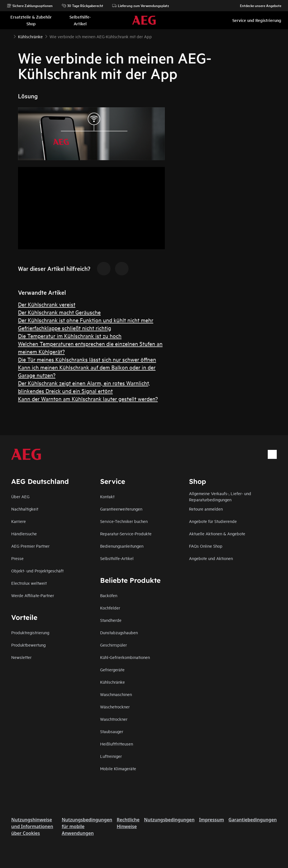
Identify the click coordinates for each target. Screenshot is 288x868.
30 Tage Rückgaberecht (82, 6)
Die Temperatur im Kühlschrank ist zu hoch (70, 336)
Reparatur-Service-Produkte (126, 533)
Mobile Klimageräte (118, 768)
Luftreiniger (111, 756)
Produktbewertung (28, 645)
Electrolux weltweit (29, 583)
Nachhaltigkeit (25, 509)
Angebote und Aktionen (211, 558)
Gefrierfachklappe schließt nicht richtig (65, 328)
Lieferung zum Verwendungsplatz (141, 6)
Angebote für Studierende (213, 521)
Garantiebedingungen (253, 820)
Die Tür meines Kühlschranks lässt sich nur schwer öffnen (87, 359)
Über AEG (20, 496)
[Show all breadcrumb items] (9, 36)
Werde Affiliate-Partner (33, 595)
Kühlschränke (112, 682)
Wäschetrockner (115, 707)
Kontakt (107, 496)
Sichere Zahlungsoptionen (30, 6)
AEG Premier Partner (30, 546)
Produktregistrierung (30, 632)
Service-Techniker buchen (124, 521)
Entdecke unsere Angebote (258, 6)
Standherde (111, 620)
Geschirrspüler (113, 645)
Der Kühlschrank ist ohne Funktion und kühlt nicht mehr (86, 320)
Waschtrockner (114, 719)
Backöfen (109, 595)
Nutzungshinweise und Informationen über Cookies (32, 826)
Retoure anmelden (206, 509)
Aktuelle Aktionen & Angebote (217, 533)
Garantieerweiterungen (121, 509)
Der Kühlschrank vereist (47, 304)
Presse (17, 558)
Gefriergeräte (112, 669)
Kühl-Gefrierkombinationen (125, 657)
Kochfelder (110, 608)
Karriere (19, 521)
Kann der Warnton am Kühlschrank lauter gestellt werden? (88, 399)
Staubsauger (112, 731)
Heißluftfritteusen (117, 744)
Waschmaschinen (116, 694)
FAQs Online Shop (206, 546)
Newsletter (21, 657)
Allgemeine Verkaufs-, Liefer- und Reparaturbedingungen (220, 496)
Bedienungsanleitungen (122, 546)
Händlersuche (24, 533)
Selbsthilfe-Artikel (117, 558)
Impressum (212, 820)
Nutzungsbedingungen (169, 820)
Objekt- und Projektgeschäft (37, 571)
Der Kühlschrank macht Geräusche (59, 312)
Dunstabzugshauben (119, 632)
